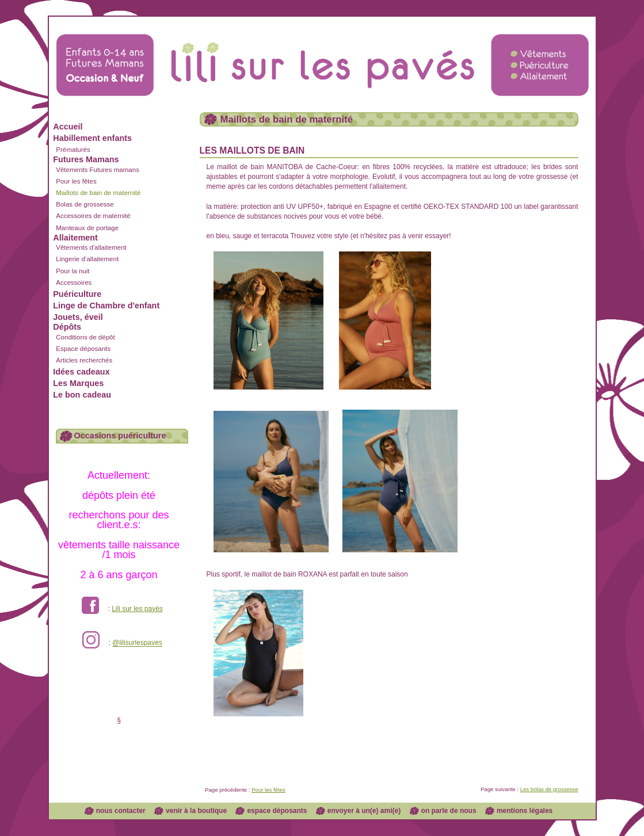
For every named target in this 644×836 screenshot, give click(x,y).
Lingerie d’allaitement (87, 259)
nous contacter (121, 811)
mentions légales (525, 811)
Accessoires (74, 283)
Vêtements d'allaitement (91, 247)
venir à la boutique (196, 811)
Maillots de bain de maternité (98, 193)
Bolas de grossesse (85, 204)
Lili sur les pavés (137, 609)
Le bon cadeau (82, 395)
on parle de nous (449, 811)
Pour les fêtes (76, 181)
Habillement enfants (92, 138)
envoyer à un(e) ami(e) (364, 811)
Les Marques (78, 383)
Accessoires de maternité (93, 216)
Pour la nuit (73, 271)
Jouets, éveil (78, 317)
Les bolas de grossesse (549, 789)
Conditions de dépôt (85, 337)
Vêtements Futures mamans (98, 170)
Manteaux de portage (87, 228)
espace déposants (277, 811)
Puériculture (77, 294)
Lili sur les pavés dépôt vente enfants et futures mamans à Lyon (322, 54)
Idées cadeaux (81, 372)
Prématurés (73, 150)
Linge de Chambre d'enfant (106, 306)
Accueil (68, 127)
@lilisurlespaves (137, 643)
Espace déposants (83, 349)
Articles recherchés (84, 360)
